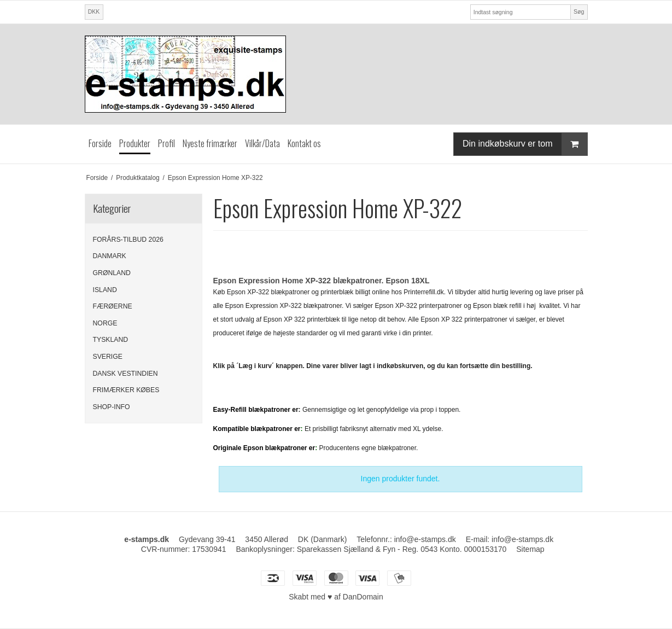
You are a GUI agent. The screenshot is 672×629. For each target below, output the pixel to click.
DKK (94, 11)
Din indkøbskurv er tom (525, 144)
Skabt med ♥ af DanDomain (336, 597)
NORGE (105, 323)
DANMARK (110, 256)
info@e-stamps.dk (425, 539)
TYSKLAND (111, 340)
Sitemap (530, 549)
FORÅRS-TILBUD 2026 (128, 240)
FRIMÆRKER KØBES (126, 390)
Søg (579, 11)
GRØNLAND (112, 273)
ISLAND (105, 290)
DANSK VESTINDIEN (125, 374)
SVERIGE (108, 357)
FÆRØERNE (113, 306)
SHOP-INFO (112, 407)
